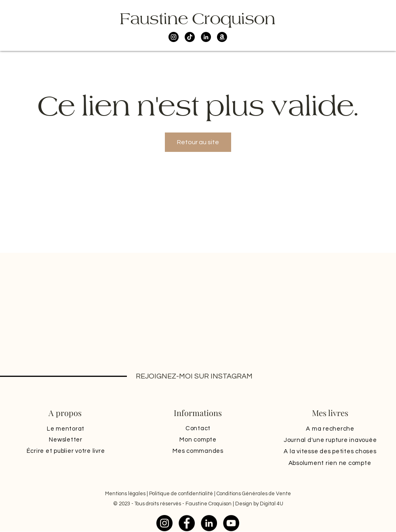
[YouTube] (231, 523)
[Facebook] (187, 523)
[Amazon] (222, 37)
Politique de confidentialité (181, 494)
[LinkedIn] (206, 37)
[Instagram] (174, 37)
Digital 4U (272, 504)
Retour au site (198, 142)
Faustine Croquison (198, 19)
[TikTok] (190, 37)
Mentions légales (125, 494)
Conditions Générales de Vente (254, 494)
